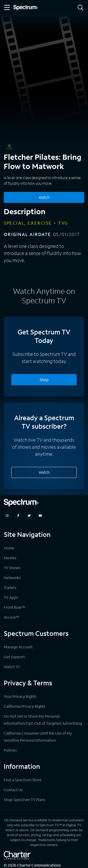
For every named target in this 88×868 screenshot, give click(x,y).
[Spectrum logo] (26, 8)
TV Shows (12, 568)
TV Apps (11, 597)
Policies (10, 750)
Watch (44, 472)
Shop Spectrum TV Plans (24, 800)
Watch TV (12, 667)
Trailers (10, 587)
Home (9, 548)
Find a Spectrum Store (23, 780)
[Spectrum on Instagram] (7, 516)
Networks (12, 578)
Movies (10, 558)
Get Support (14, 657)
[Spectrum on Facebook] (18, 516)
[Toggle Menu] (7, 8)
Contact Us (13, 790)
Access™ (11, 617)
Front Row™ (14, 607)
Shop (44, 380)
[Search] (80, 8)
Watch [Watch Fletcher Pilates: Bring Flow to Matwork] (44, 197)
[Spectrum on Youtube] (40, 516)
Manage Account (18, 647)
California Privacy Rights (25, 706)
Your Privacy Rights (20, 696)
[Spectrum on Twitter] (29, 516)
